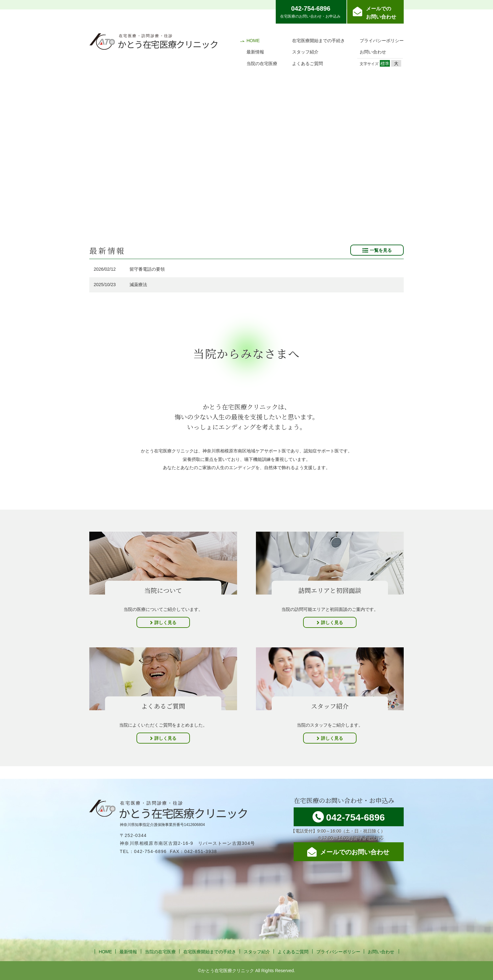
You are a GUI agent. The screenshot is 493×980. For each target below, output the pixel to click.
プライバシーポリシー (382, 41)
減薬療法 (138, 285)
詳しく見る (165, 623)
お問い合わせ (373, 52)
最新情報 (255, 52)
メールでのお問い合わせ (381, 13)
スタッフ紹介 (305, 52)
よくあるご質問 (307, 64)
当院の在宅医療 (262, 64)
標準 (385, 64)
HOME (253, 41)
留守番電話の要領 (147, 269)
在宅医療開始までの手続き (319, 41)
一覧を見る (381, 250)
